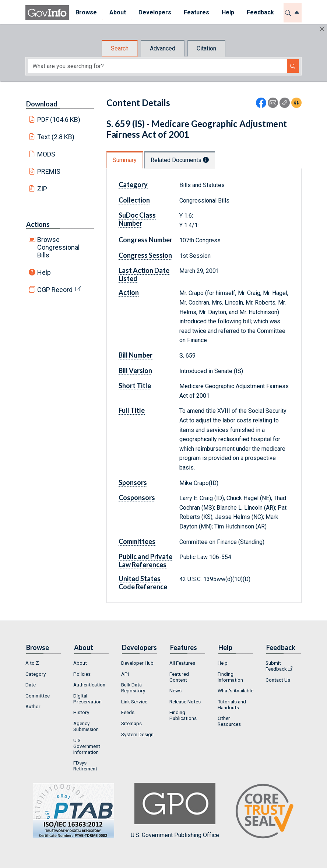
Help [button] (228, 12)
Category (133, 185)
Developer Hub (137, 663)
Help (44, 272)
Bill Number (136, 355)
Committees (137, 541)
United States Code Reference (143, 583)
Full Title (132, 410)
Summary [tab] (125, 160)
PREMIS (49, 171)
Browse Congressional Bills (58, 247)
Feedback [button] (260, 12)
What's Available (235, 690)
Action (129, 292)
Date (31, 685)
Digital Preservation (87, 699)
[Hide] (322, 29)
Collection (134, 200)
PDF (59, 120)
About (80, 663)
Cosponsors (137, 498)
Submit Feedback (276, 666)
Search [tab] (120, 48)
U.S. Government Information (87, 746)
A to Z (32, 663)
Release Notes (185, 702)
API (125, 674)
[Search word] (157, 66)
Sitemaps (131, 723)
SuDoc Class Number (137, 219)
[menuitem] (86, 13)
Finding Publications (183, 715)
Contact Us (278, 680)
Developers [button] (154, 12)
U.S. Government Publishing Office (175, 811)
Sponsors (133, 482)
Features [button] (196, 12)
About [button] (117, 12)
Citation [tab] (206, 48)
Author (33, 706)
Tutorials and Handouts (232, 704)
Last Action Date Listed (144, 274)
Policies (82, 674)
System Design (137, 734)
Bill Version (135, 370)
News (175, 690)
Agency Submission (86, 726)
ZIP (42, 189)
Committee (38, 696)
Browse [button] (86, 12)
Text (56, 137)
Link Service (134, 702)
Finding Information (230, 677)
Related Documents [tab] (180, 160)
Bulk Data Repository (133, 688)
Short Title (135, 386)
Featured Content (179, 677)
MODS (46, 154)
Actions (38, 224)
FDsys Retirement (85, 766)
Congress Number (145, 240)
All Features (182, 663)
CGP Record (55, 290)
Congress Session (145, 255)
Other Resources (229, 721)
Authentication (89, 685)
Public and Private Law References (145, 560)
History (81, 712)
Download (42, 104)
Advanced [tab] (163, 48)
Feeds (128, 712)
